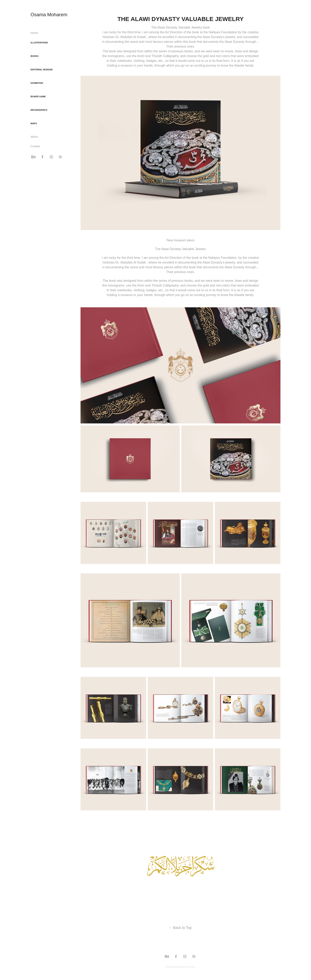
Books (35, 56)
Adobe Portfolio (187, 967)
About (34, 137)
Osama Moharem (49, 15)
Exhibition (37, 83)
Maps (34, 123)
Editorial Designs (42, 70)
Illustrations (39, 43)
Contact (35, 146)
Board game (38, 96)
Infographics (39, 110)
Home (34, 33)
